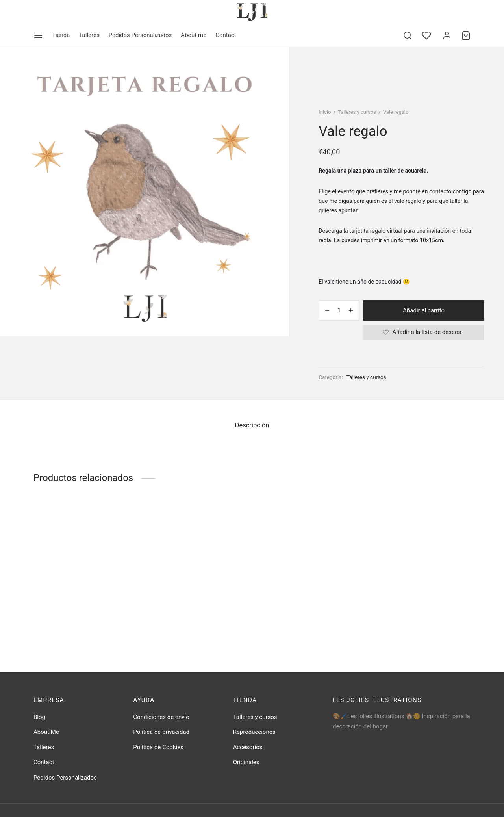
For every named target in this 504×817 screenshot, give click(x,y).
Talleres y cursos (357, 112)
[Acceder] (447, 35)
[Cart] (466, 35)
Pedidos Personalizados (140, 35)
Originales (246, 762)
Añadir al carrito (424, 310)
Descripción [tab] (252, 425)
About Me (46, 732)
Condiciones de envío (161, 717)
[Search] (408, 35)
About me (194, 35)
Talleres (89, 35)
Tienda (61, 35)
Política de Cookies (158, 747)
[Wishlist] (427, 35)
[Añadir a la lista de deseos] (424, 332)
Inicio (325, 112)
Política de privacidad (161, 732)
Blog (39, 717)
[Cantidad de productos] (339, 310)
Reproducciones (254, 732)
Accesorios (248, 747)
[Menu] (38, 35)
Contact (226, 35)
